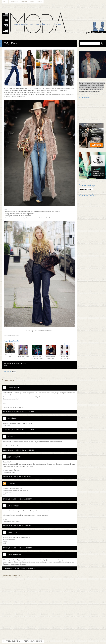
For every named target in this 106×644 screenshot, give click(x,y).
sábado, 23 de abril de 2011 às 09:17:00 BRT (17, 477)
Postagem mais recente (33, 641)
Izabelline (11, 437)
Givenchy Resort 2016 (10, 350)
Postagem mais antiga (12, 641)
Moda (14, 372)
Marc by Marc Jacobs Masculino (65, 352)
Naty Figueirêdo (14, 457)
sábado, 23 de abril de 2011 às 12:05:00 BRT (17, 526)
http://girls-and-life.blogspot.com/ (13, 407)
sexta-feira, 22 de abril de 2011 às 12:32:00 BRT (19, 412)
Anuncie (39, 2)
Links (32, 2)
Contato (24, 2)
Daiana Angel (13, 506)
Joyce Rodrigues (14, 555)
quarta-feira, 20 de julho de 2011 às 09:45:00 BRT (20, 568)
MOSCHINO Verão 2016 (23, 352)
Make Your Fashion (9, 540)
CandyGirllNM (14, 388)
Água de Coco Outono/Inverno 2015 (37, 352)
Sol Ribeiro (12, 418)
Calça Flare (10, 43)
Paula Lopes (12, 532)
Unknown (11, 483)
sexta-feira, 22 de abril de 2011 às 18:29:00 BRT (19, 450)
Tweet (6, 366)
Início (5, 2)
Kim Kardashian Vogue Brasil (51, 352)
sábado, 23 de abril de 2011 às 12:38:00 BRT (17, 548)
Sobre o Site (14, 2)
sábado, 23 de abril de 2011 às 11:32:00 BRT (17, 499)
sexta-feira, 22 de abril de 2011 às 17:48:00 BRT (19, 430)
